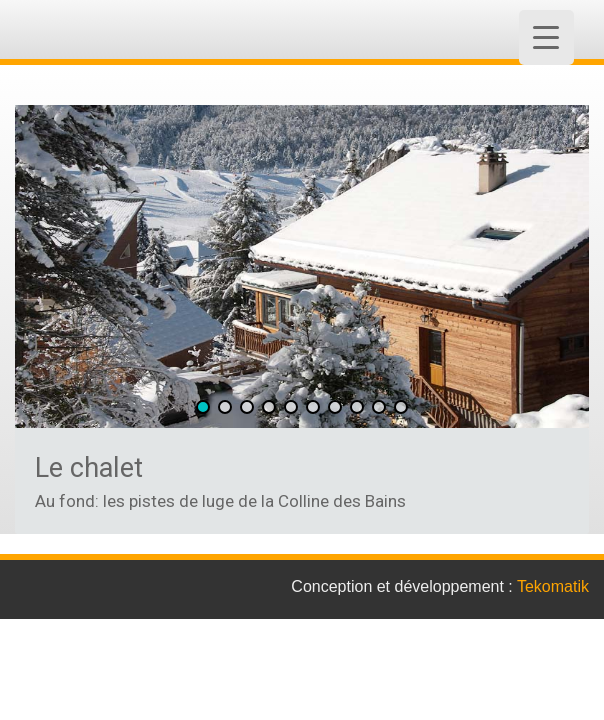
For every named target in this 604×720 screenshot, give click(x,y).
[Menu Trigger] (546, 37)
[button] (203, 407)
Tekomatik (553, 586)
